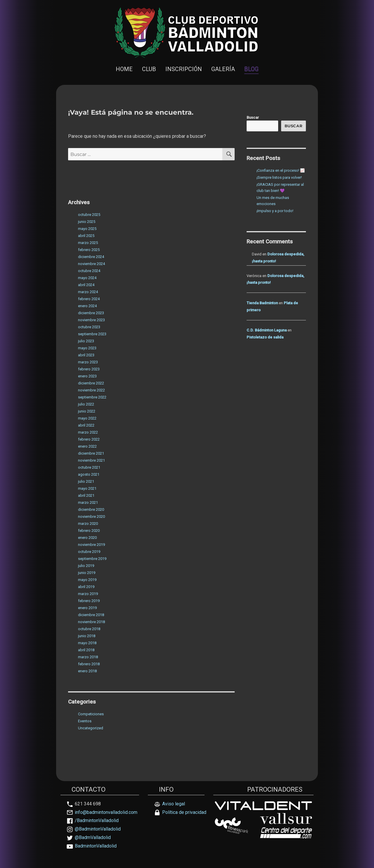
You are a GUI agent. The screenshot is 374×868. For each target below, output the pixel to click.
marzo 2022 (88, 432)
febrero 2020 (89, 531)
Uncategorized (91, 728)
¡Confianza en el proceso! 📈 (281, 170)
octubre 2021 (89, 467)
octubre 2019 (89, 552)
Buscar (253, 117)
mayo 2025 (87, 229)
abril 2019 (86, 587)
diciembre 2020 (91, 509)
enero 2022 (87, 446)
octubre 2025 (89, 215)
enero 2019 (87, 608)
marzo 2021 (88, 502)
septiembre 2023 (92, 334)
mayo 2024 (87, 278)
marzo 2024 (88, 292)
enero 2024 (87, 306)
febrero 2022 (89, 439)
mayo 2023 (87, 348)
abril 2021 (86, 495)
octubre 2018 (89, 629)
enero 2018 (87, 671)
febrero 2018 (89, 664)
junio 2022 (87, 411)
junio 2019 (87, 573)
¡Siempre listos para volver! (279, 177)
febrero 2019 (89, 601)
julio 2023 (86, 341)
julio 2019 (86, 566)
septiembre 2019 (92, 559)
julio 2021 (86, 481)
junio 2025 (87, 222)
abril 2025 (86, 236)
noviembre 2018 (91, 622)
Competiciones (91, 714)
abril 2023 (86, 355)
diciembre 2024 (91, 257)
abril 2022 (86, 425)
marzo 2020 (88, 524)
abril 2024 (86, 285)
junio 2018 (87, 636)
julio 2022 (86, 404)
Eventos (85, 721)
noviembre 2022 (91, 390)
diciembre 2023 (91, 313)
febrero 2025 (89, 250)
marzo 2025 (88, 243)
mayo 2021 (87, 488)
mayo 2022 (87, 418)
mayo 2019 (87, 580)
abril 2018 (86, 650)
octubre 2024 (89, 271)
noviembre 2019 (91, 545)
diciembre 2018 (91, 615)
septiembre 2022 (92, 397)
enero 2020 (87, 538)
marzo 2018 (88, 657)
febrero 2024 (89, 299)
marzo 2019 (88, 594)
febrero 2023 (89, 369)
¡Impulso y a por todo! (275, 211)
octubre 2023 (89, 327)
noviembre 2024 (91, 264)
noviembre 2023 (91, 320)
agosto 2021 (89, 474)
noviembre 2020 (91, 516)
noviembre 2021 (91, 460)
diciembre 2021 (91, 453)
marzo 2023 (88, 362)
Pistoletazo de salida (265, 337)
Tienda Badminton (262, 303)
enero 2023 (87, 376)
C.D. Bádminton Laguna (267, 330)
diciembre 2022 (91, 383)
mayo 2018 (87, 643)
